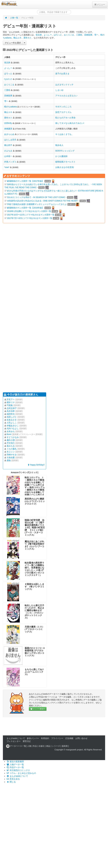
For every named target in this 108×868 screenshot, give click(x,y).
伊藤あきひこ (13, 426)
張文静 (39, 35)
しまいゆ (59, 90)
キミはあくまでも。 (64, 134)
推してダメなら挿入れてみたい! (70, 123)
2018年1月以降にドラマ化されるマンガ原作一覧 (29, 211)
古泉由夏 (11, 457)
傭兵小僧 (11, 440)
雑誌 (48, 746)
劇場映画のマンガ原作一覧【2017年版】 (25, 181)
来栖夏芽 (8, 129)
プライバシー (57, 738)
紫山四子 (8, 145)
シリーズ (56, 746)
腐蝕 (9, 460)
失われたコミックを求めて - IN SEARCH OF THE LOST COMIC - (37, 197)
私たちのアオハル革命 (65, 118)
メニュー (100, 4)
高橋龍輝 (88, 35)
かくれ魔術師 (61, 156)
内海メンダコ (10, 162)
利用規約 (45, 738)
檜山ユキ (17, 38)
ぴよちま (8, 151)
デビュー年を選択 (13, 43)
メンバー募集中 (38, 709)
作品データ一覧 (15, 767)
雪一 (96, 35)
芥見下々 (11, 399)
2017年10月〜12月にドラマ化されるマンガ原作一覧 (31, 215)
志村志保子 (12, 408)
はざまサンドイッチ (64, 85)
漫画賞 (65, 746)
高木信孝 (11, 411)
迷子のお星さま (62, 74)
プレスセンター (14, 741)
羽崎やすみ (12, 455)
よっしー (48, 35)
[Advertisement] (27, 307)
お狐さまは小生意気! (65, 167)
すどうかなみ (13, 437)
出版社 (42, 746)
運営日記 (27, 741)
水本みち (11, 431)
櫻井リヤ (11, 402)
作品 (35, 746)
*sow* (7, 167)
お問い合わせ (81, 738)
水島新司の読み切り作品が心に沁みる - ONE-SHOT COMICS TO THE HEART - (43, 201)
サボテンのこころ (63, 107)
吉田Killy (8, 123)
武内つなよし (13, 428)
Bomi (9, 434)
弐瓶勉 (10, 405)
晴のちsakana (10, 107)
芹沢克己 (11, 443)
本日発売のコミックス (18, 770)
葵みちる (11, 446)
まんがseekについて (16, 738)
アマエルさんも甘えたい (66, 96)
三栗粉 (79, 35)
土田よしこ (12, 423)
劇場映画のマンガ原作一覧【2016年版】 (25, 208)
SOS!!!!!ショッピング (65, 151)
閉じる (11, 782)
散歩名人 (59, 145)
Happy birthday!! (36, 465)
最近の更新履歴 (15, 762)
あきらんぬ (9, 134)
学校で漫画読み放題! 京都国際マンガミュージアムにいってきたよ (37, 204)
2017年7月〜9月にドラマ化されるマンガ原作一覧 (30, 218)
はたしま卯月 (10, 140)
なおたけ (8, 79)
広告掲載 (69, 738)
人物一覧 (14, 18)
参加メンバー (33, 738)
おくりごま (69, 35)
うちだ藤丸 (12, 449)
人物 (29, 746)
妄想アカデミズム (63, 112)
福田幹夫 (11, 414)
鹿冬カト (28, 38)
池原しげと (12, 417)
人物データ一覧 (15, 764)
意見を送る (13, 779)
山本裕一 (8, 156)
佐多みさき (12, 420)
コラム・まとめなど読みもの (21, 773)
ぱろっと (58, 35)
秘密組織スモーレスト (65, 162)
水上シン (11, 452)
